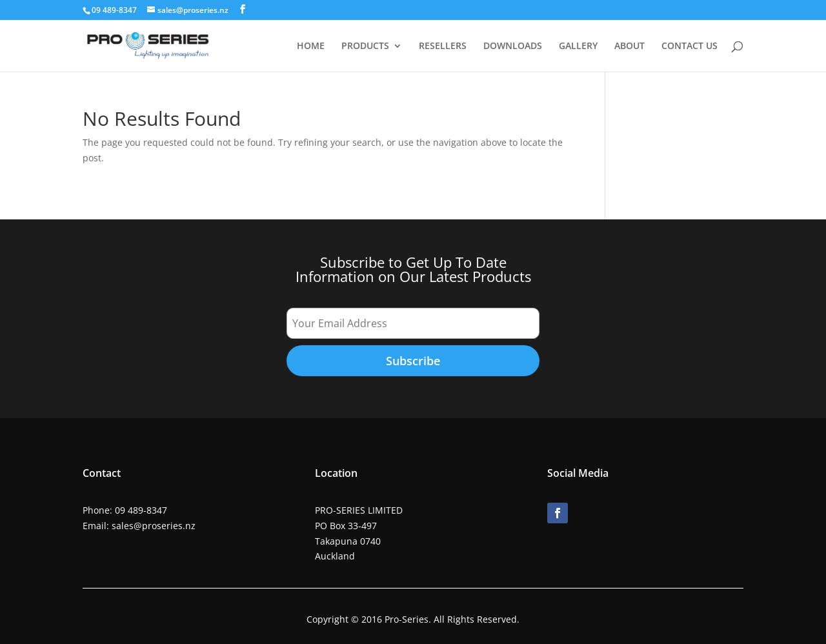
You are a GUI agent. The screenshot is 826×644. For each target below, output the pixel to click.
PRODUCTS (365, 46)
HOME (311, 46)
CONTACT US (690, 46)
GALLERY (578, 46)
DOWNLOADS (513, 46)
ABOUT (630, 46)
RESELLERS (443, 46)
